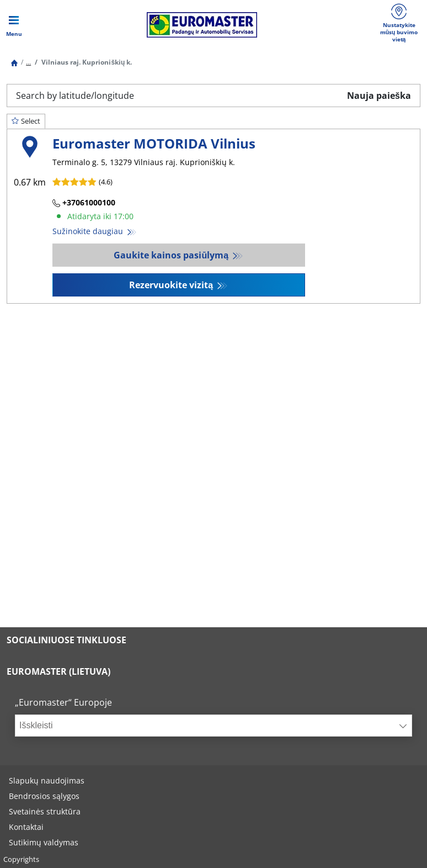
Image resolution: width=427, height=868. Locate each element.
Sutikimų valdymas (44, 842)
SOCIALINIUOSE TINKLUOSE (66, 640)
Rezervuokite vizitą (172, 285)
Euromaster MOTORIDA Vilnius (154, 143)
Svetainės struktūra (45, 811)
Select (26, 121)
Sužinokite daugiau (89, 231)
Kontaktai (26, 827)
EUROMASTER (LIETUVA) (58, 671)
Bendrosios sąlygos (44, 796)
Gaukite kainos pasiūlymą (172, 255)
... (28, 62)
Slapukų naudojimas (47, 780)
